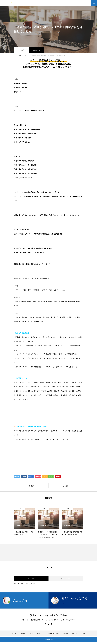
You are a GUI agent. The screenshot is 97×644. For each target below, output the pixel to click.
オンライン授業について (37, 633)
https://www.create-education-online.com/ (30, 447)
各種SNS (75, 633)
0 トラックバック (66, 578)
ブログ (22, 50)
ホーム (14, 633)
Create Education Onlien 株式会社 (32, 468)
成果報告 (65, 633)
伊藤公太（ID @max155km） (29, 461)
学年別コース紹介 (54, 633)
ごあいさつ (23, 633)
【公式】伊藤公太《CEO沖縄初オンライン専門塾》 (39, 454)
